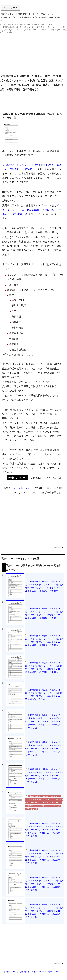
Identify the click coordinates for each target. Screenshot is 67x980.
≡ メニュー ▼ (11, 8)
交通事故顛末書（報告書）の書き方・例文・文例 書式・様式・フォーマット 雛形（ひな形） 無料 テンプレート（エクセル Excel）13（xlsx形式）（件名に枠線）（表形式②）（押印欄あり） (44, 911)
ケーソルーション (23, 488)
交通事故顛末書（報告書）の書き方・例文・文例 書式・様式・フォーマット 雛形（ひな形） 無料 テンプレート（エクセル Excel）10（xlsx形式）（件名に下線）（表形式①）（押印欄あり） (44, 830)
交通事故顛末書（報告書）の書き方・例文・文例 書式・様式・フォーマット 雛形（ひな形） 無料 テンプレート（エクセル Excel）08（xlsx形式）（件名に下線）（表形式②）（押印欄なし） (44, 776)
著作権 (58, 972)
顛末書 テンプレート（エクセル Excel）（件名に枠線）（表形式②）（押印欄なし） (32, 210)
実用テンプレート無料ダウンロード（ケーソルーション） (28, 14)
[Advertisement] (33, 53)
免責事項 (51, 972)
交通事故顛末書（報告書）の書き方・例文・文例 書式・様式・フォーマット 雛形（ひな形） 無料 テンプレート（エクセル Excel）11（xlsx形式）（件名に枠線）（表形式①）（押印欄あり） (44, 857)
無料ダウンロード (18, 478)
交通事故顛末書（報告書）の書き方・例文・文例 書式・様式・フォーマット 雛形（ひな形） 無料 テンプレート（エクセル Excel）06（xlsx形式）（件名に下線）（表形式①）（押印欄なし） (44, 721)
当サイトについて (12, 972)
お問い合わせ (24, 972)
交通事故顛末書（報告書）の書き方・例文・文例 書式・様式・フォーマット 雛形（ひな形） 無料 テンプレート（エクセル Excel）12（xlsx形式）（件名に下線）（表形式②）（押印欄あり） (44, 884)
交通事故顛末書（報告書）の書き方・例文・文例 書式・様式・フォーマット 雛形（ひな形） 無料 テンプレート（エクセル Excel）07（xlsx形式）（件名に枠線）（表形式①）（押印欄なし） (44, 748)
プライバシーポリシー (38, 972)
